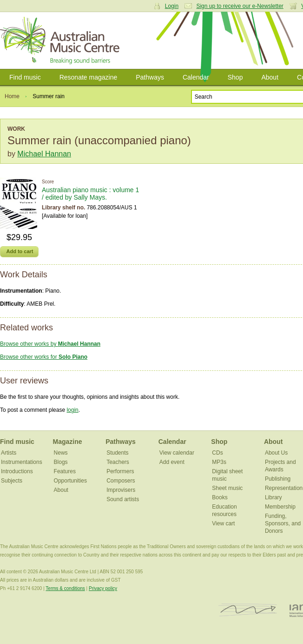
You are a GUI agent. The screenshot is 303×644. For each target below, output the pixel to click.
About (270, 77)
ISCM (248, 610)
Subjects (12, 481)
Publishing (278, 479)
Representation (284, 488)
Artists (9, 453)
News (61, 453)
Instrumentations (22, 462)
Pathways (150, 77)
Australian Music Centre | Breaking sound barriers (62, 40)
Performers (120, 471)
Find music (25, 77)
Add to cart (20, 251)
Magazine (68, 442)
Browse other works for (44, 357)
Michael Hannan (44, 154)
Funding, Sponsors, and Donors (283, 523)
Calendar (196, 77)
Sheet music (227, 488)
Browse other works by (50, 344)
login (72, 410)
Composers (121, 481)
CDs (217, 453)
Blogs (61, 462)
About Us (276, 453)
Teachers (118, 462)
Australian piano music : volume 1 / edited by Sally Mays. (90, 194)
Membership (280, 507)
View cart (223, 523)
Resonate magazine (89, 77)
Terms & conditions (65, 588)
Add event (172, 462)
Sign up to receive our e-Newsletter (240, 6)
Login (172, 6)
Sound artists (123, 499)
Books (220, 497)
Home (12, 96)
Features (65, 471)
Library (273, 497)
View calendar (177, 453)
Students (117, 453)
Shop (235, 77)
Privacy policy (103, 588)
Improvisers (121, 490)
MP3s (219, 462)
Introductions (17, 471)
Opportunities (70, 481)
